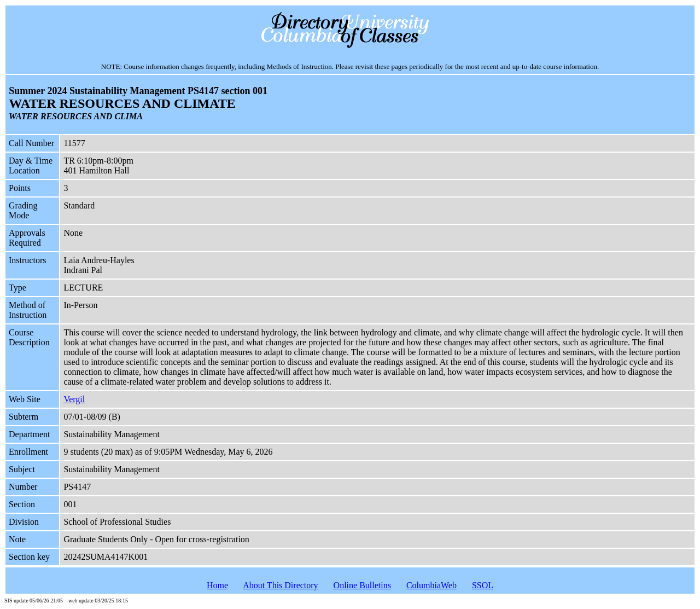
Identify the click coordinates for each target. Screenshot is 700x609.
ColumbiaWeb (431, 585)
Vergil (74, 399)
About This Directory (280, 585)
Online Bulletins (362, 585)
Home (217, 585)
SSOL (483, 585)
